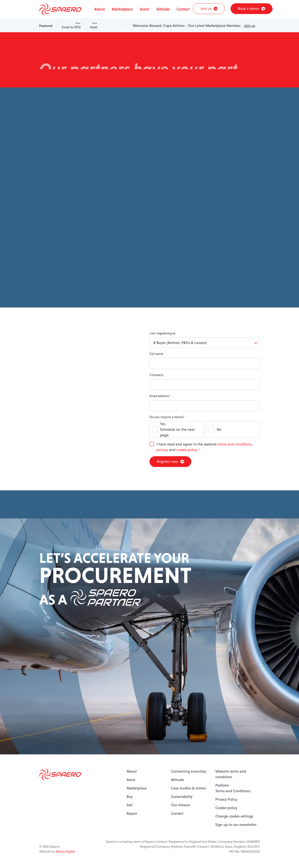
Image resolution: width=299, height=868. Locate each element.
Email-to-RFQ (71, 25)
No (219, 429)
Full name (156, 354)
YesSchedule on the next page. (177, 429)
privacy (162, 450)
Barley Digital (65, 851)
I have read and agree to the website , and (205, 447)
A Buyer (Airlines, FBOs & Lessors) (180, 343)
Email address (160, 396)
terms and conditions (235, 444)
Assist (94, 25)
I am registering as (162, 333)
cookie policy (187, 450)
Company (157, 375)
